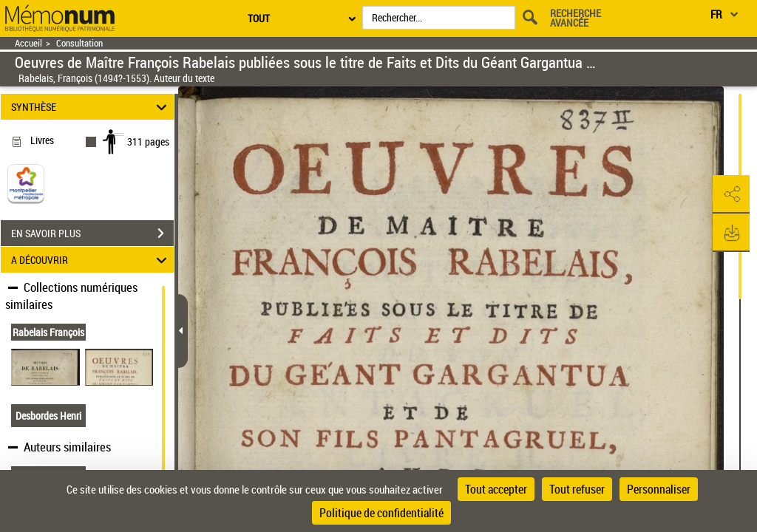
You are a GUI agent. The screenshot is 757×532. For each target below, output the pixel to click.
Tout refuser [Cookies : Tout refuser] (577, 489)
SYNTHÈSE (91, 107)
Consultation (79, 43)
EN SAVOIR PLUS (92, 233)
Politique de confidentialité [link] (381, 513)
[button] (731, 194)
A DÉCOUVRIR (91, 260)
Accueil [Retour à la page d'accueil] (28, 43)
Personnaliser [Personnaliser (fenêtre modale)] (659, 489)
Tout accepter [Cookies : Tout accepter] (496, 489)
